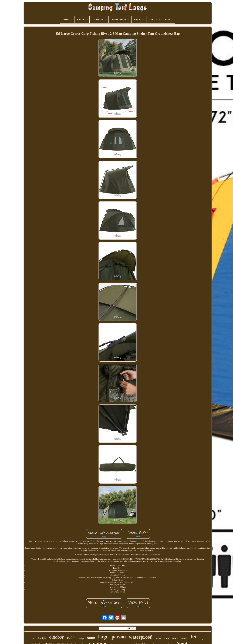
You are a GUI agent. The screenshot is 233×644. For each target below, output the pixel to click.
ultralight (41, 638)
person (119, 637)
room (91, 638)
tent (195, 636)
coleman (158, 638)
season (175, 638)
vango (81, 638)
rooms (184, 638)
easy (167, 638)
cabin (71, 637)
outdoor (57, 637)
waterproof (140, 637)
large (103, 637)
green (204, 639)
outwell (31, 639)
